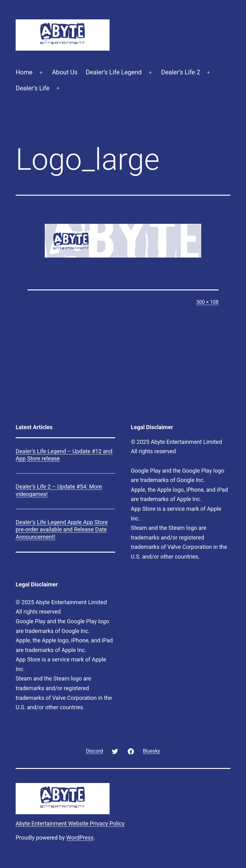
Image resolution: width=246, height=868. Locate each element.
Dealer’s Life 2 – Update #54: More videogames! (59, 490)
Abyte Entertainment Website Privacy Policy (70, 823)
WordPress (80, 838)
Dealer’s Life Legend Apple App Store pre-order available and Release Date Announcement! (62, 529)
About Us (65, 72)
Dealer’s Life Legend (114, 72)
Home (24, 72)
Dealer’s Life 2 (181, 72)
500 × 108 (208, 302)
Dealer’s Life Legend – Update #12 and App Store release (64, 455)
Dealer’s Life (33, 88)
